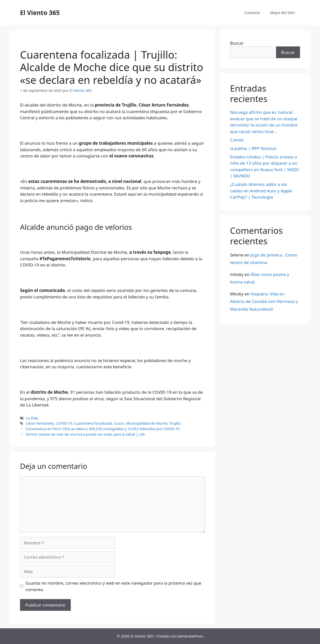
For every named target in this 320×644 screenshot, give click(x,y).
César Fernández (40, 423)
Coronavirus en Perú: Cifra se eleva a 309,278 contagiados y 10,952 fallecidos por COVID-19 (103, 429)
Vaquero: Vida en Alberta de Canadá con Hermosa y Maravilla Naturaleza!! (264, 301)
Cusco (119, 423)
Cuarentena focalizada (93, 423)
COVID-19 (64, 423)
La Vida (32, 418)
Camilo (237, 140)
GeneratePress (190, 636)
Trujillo (175, 423)
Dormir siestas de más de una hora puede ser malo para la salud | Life (85, 434)
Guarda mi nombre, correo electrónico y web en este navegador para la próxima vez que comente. (113, 586)
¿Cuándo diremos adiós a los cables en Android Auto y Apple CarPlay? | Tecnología (261, 191)
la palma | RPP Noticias (253, 148)
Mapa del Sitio (283, 12)
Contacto (252, 12)
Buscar (237, 43)
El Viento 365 (40, 12)
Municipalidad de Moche (147, 423)
